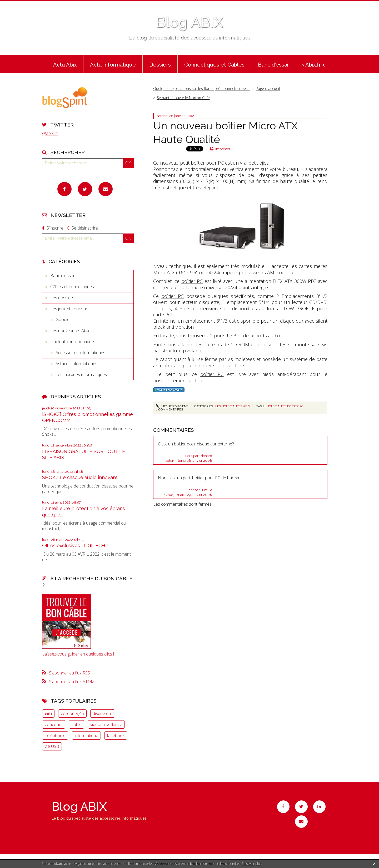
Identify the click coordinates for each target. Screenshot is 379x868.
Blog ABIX (189, 22)
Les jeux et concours (70, 309)
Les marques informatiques (81, 374)
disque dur (103, 713)
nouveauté (276, 406)
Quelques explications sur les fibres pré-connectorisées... (202, 88)
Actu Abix (65, 65)
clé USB (52, 746)
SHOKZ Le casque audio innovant (80, 477)
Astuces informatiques (76, 364)
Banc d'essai (273, 65)
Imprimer (220, 149)
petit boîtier (192, 163)
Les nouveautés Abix (70, 331)
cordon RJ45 (72, 713)
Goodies (64, 319)
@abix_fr (50, 133)
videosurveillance (106, 724)
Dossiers (160, 65)
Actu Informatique (113, 65)
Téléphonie (55, 735)
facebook (116, 735)
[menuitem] (65, 64)
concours (54, 724)
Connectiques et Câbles (214, 65)
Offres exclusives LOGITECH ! (75, 545)
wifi (48, 713)
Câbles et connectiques (72, 287)
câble (77, 724)
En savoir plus (251, 864)
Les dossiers (62, 298)
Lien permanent (172, 406)
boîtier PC (192, 281)
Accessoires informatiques (80, 353)
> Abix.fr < (313, 65)
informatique (86, 735)
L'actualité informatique (72, 342)
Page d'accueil (268, 88)
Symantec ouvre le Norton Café (183, 98)
